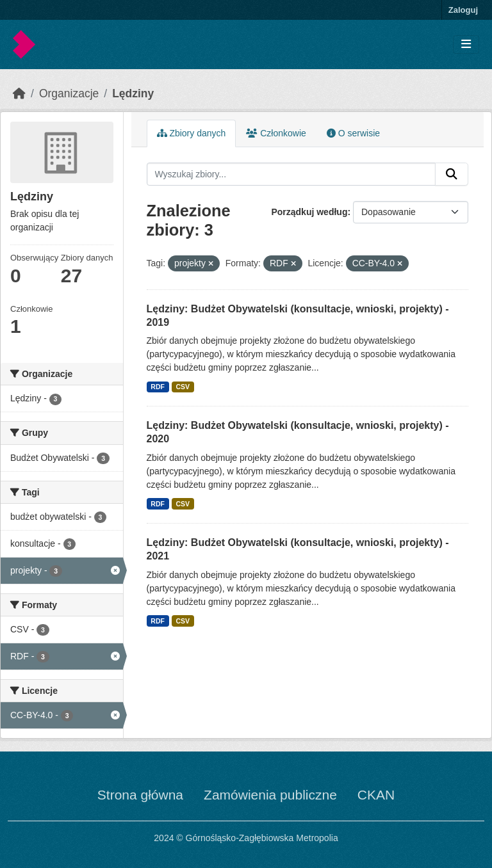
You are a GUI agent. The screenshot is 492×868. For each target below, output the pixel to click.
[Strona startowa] (19, 93)
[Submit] (452, 174)
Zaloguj (463, 10)
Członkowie (276, 133)
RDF (158, 387)
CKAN (376, 795)
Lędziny (133, 93)
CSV (183, 387)
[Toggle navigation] (466, 44)
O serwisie (353, 133)
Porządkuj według (309, 212)
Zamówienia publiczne (270, 795)
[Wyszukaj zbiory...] (291, 174)
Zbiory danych (192, 133)
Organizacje (69, 93)
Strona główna (140, 795)
